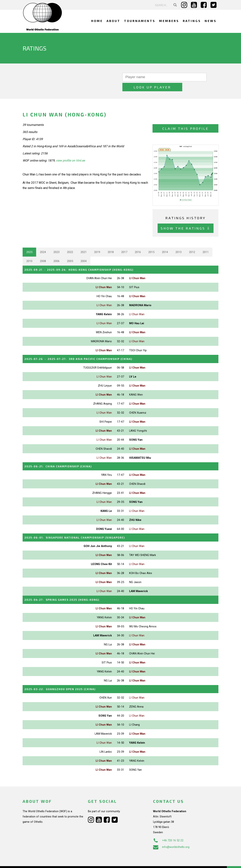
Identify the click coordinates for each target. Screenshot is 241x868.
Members (169, 21)
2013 (178, 242)
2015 (151, 242)
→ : (87, 259)
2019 (97, 242)
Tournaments (140, 21)
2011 (206, 242)
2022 (70, 242)
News (211, 21)
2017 (124, 242)
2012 (192, 242)
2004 (84, 251)
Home (97, 21)
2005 (70, 251)
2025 (29, 242)
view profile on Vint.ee (70, 151)
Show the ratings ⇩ (186, 218)
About (113, 21)
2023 (56, 242)
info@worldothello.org (171, 835)
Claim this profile (185, 118)
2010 (29, 251)
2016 (138, 242)
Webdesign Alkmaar (39, 861)
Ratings (192, 21)
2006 (56, 251)
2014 (165, 242)
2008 (43, 251)
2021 (84, 242)
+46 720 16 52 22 (168, 828)
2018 (111, 242)
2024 (43, 242)
